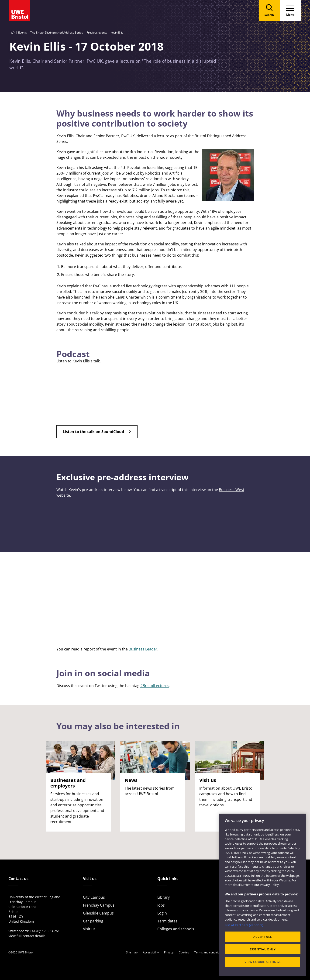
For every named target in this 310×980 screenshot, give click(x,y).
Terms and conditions (208, 952)
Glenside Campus (98, 913)
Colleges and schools (176, 929)
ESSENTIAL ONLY (262, 949)
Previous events (97, 33)
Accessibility (151, 952)
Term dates (167, 921)
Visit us (89, 929)
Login (162, 913)
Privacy (169, 952)
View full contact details (27, 936)
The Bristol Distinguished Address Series (57, 33)
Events (22, 33)
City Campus (94, 897)
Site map (132, 952)
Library (164, 897)
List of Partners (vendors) (244, 925)
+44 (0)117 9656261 (45, 931)
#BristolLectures (155, 686)
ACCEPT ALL (263, 937)
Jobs (161, 905)
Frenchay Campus (99, 905)
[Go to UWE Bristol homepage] (13, 33)
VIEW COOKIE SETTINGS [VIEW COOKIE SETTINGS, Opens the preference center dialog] (263, 962)
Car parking (93, 921)
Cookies (184, 952)
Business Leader (143, 649)
